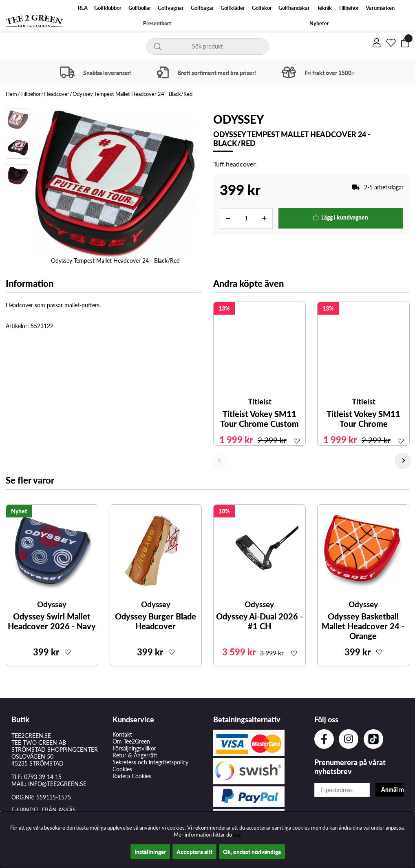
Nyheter (319, 23)
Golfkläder (233, 8)
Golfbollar (140, 8)
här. (237, 835)
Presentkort (157, 23)
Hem (11, 94)
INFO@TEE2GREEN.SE (57, 784)
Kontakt (122, 734)
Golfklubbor (108, 8)
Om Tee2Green (131, 741)
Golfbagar (202, 8)
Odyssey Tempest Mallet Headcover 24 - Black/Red (132, 94)
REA (83, 8)
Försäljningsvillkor (134, 748)
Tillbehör (349, 8)
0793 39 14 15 (43, 777)
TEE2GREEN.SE (31, 736)
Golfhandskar (294, 8)
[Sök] (207, 47)
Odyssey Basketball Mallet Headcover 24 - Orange (363, 626)
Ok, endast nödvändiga (252, 852)
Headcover (57, 94)
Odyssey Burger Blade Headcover (156, 621)
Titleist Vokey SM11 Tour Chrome (363, 419)
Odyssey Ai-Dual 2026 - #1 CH (259, 621)
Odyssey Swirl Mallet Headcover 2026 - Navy (52, 621)
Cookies (122, 769)
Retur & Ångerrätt (135, 755)
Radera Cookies (132, 776)
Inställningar (150, 852)
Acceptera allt (194, 852)
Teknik (324, 8)
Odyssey (238, 119)
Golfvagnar (171, 8)
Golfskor (262, 8)
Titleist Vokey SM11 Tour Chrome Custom (259, 419)
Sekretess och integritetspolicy (150, 762)
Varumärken (380, 8)
